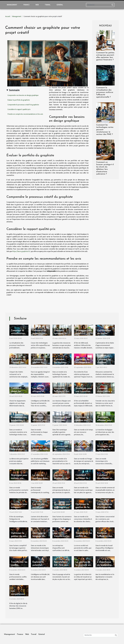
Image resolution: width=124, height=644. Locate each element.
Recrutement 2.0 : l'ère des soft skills (61, 565)
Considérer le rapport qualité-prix (19, 109)
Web (37, 5)
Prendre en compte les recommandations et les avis (25, 114)
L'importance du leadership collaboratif (104, 565)
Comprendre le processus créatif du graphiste (23, 105)
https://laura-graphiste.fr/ (21, 251)
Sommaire (14, 90)
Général (60, 5)
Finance (26, 5)
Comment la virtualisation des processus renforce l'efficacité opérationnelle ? (105, 92)
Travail (48, 5)
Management (12, 5)
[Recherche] (100, 5)
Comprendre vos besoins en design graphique (23, 95)
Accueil (8, 16)
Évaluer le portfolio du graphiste (19, 100)
